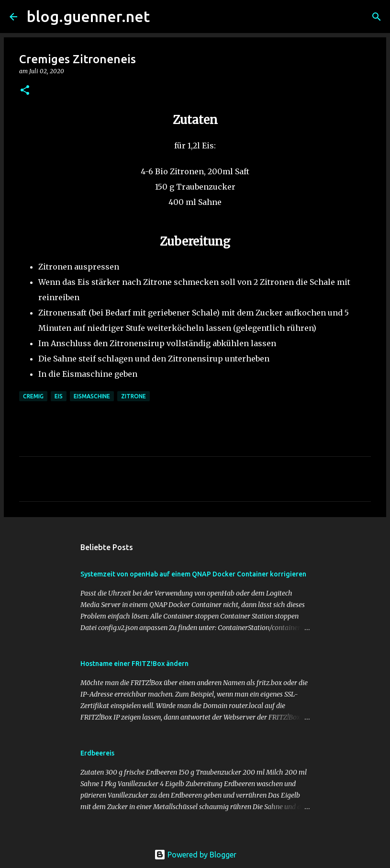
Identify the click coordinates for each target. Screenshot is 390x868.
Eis (59, 396)
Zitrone (134, 396)
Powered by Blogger (195, 855)
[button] (25, 91)
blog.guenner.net (88, 16)
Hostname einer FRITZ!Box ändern (134, 664)
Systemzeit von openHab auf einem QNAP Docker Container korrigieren (193, 574)
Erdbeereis (97, 753)
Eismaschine (92, 396)
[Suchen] (163, 17)
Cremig (33, 396)
